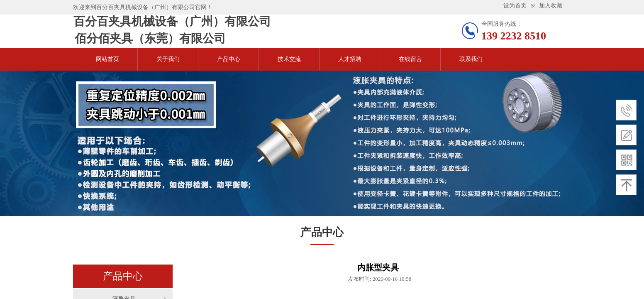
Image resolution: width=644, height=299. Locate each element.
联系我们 (471, 59)
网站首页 (107, 59)
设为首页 (515, 6)
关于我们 (168, 59)
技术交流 (289, 59)
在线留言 (410, 59)
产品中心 (229, 59)
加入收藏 (551, 6)
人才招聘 (350, 59)
